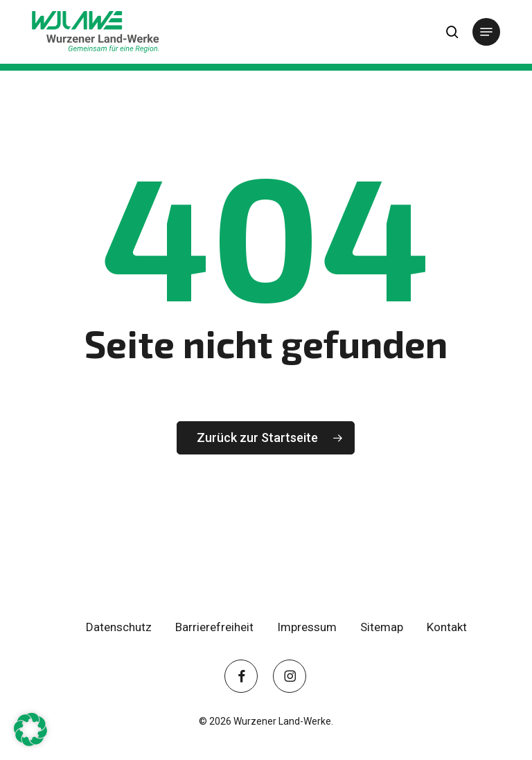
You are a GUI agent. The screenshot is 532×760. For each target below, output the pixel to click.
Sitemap (382, 627)
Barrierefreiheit (214, 627)
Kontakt (447, 627)
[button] (486, 32)
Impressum (307, 627)
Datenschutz (119, 627)
